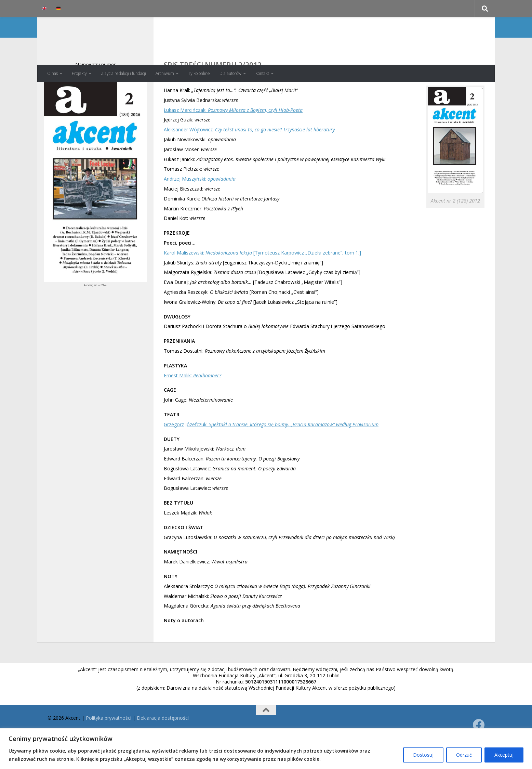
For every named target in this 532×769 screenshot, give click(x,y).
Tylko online (199, 73)
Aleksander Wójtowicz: (249, 157)
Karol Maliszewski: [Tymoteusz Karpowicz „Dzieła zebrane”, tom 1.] (262, 280)
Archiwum (165, 73)
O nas (52, 73)
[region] (266, 749)
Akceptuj (504, 755)
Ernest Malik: (192, 403)
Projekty (79, 73)
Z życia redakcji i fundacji (123, 73)
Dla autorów (230, 73)
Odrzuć (464, 755)
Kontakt (262, 73)
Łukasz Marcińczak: (233, 137)
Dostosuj (423, 755)
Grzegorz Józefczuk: (271, 452)
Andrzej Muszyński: (200, 206)
